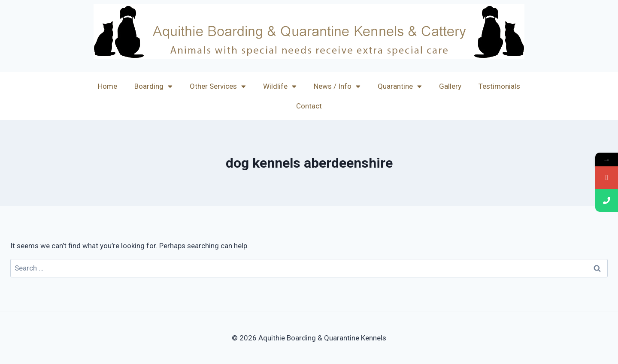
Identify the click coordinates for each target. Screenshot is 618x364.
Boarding (153, 86)
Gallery (450, 86)
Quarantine (400, 86)
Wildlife (280, 86)
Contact (309, 106)
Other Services (218, 86)
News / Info (337, 86)
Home (108, 86)
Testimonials (499, 86)
